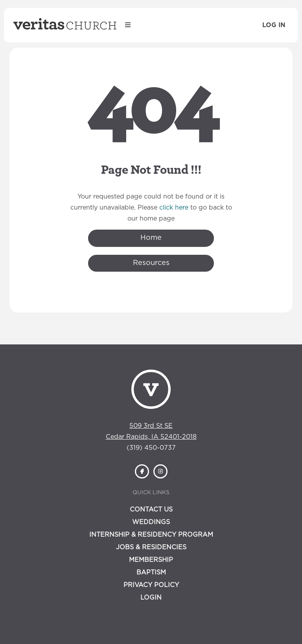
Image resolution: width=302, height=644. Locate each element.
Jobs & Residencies (151, 547)
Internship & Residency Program (151, 535)
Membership (151, 560)
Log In (274, 25)
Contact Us (151, 510)
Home (151, 238)
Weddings (151, 522)
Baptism (151, 572)
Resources (151, 263)
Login (151, 598)
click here (174, 208)
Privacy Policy (151, 585)
